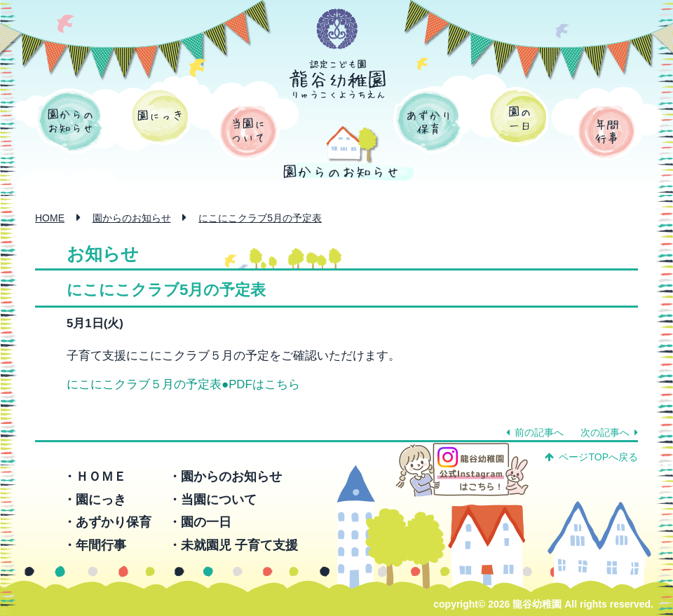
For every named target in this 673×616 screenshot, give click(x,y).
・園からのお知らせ (225, 477)
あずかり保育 (428, 121)
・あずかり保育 (107, 522)
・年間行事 (95, 545)
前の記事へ (535, 432)
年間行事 (607, 132)
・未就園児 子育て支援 (233, 545)
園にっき (160, 116)
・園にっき (95, 500)
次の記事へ (609, 432)
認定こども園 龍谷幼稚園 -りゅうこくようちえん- (338, 79)
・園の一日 (200, 522)
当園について (249, 132)
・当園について (212, 500)
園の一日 (518, 116)
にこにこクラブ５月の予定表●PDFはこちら (183, 384)
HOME (50, 218)
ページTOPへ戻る (591, 457)
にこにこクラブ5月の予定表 (260, 218)
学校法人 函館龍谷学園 (337, 29)
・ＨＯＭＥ (95, 477)
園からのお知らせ (70, 121)
